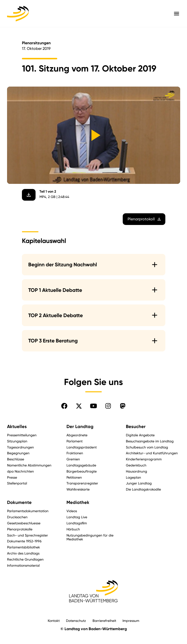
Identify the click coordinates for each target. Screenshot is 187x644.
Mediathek (78, 502)
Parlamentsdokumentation (28, 511)
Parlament (75, 441)
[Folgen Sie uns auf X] (79, 406)
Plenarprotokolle (20, 529)
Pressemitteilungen (22, 435)
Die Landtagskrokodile (143, 489)
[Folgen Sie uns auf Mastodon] (123, 406)
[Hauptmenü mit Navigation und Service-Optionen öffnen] (177, 14)
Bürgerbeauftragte (82, 471)
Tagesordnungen (20, 447)
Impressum (131, 621)
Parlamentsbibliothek (23, 547)
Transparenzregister (82, 483)
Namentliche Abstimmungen (29, 465)
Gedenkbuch (136, 465)
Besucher (136, 427)
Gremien (73, 459)
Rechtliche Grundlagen (25, 559)
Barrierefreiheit (104, 621)
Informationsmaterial (23, 565)
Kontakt (54, 621)
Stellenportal (17, 483)
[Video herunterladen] (29, 195)
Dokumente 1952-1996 (24, 541)
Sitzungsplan (17, 441)
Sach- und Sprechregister (28, 535)
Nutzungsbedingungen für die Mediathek (90, 537)
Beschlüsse (16, 459)
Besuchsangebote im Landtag (150, 441)
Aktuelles (17, 427)
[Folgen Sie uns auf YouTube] (93, 406)
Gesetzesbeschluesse (24, 523)
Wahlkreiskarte (78, 489)
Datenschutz (76, 621)
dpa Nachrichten (20, 471)
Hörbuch (73, 529)
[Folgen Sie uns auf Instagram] (108, 406)
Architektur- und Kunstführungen (152, 453)
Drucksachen (17, 517)
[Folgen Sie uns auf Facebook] (64, 406)
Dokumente (19, 502)
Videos (72, 511)
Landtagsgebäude (81, 465)
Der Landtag (80, 427)
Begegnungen (18, 453)
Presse (12, 477)
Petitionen (74, 477)
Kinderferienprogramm (144, 459)
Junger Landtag (139, 483)
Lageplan (133, 477)
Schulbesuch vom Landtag (147, 447)
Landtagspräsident (82, 447)
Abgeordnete (77, 435)
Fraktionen (75, 453)
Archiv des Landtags (23, 553)
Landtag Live (77, 517)
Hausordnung (136, 471)
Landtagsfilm (77, 523)
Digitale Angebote (140, 435)
